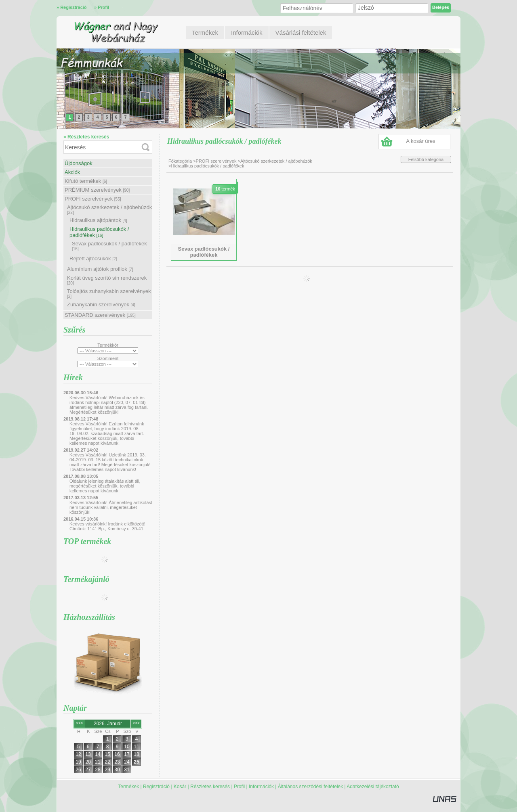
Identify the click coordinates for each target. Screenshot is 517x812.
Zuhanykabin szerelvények (101, 304)
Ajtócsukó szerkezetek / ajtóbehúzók (109, 209)
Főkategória (180, 161)
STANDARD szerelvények (100, 315)
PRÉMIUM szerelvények (97, 190)
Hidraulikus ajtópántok (98, 220)
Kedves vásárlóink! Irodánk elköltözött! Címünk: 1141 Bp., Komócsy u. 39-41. (107, 526)
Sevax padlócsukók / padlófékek (109, 246)
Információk (261, 787)
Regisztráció (156, 787)
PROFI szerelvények (93, 199)
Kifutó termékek (86, 181)
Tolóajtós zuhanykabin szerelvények (109, 293)
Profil (239, 787)
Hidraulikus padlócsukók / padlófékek (99, 232)
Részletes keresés (210, 787)
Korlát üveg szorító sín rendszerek (107, 280)
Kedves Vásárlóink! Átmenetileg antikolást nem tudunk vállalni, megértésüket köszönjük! (111, 507)
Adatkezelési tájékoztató (373, 787)
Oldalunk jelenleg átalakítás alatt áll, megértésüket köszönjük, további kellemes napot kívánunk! (105, 486)
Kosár (180, 787)
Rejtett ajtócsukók (93, 258)
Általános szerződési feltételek (310, 787)
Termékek (128, 787)
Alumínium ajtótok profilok (100, 269)
